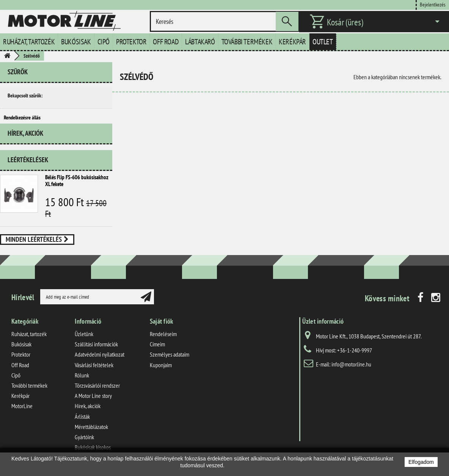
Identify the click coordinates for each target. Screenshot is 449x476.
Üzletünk (84, 341)
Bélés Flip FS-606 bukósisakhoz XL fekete (77, 191)
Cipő (104, 42)
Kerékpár (292, 42)
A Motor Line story (93, 402)
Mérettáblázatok (91, 434)
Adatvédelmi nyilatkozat (100, 361)
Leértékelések (28, 170)
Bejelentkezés (433, 4)
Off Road (166, 42)
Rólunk (82, 382)
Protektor (131, 42)
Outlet (323, 42)
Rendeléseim (163, 341)
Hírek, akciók (25, 147)
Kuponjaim (161, 372)
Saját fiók (162, 328)
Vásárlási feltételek (94, 372)
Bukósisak (76, 42)
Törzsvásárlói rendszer (97, 392)
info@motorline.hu (351, 371)
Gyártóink (84, 444)
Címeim (157, 351)
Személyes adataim (170, 361)
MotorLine (22, 413)
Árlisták (82, 423)
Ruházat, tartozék (29, 42)
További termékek (247, 42)
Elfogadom (421, 462)
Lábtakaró (200, 42)
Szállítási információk (96, 351)
